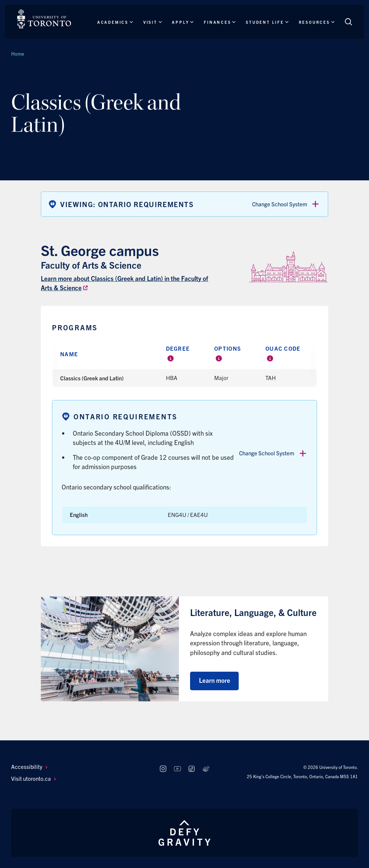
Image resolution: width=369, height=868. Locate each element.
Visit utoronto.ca (34, 778)
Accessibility (29, 767)
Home (18, 54)
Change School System (286, 204)
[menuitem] (78, 767)
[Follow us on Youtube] (177, 769)
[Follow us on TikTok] (192, 769)
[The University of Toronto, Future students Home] (44, 19)
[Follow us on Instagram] (163, 769)
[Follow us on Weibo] (206, 769)
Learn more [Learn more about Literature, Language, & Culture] (215, 680)
